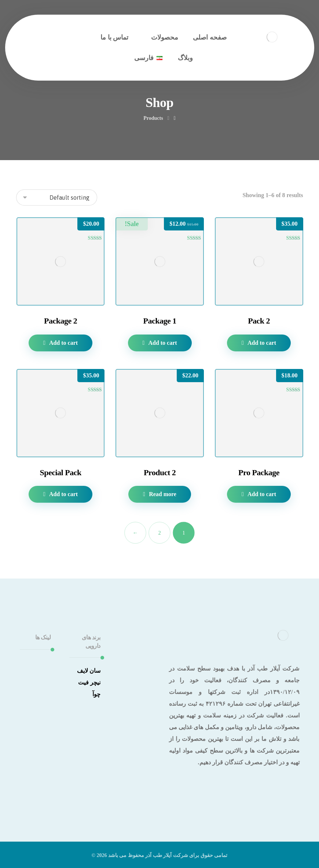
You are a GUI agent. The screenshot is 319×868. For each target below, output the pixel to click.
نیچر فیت (89, 682)
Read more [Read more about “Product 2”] (163, 494)
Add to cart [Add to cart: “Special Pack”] (63, 494)
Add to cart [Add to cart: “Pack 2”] (262, 343)
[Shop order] (57, 197)
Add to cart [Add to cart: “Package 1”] (162, 343)
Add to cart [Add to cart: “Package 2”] (63, 343)
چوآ (96, 694)
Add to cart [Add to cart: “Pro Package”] (262, 494)
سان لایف (89, 671)
